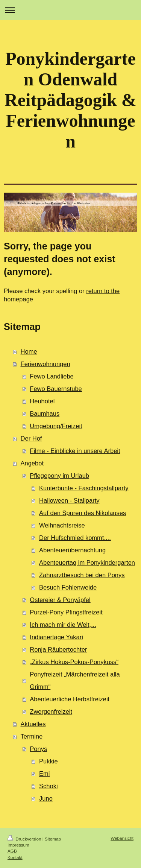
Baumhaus (45, 413)
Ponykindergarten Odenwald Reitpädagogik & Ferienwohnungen (70, 100)
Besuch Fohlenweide (68, 587)
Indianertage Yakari (56, 637)
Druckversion (25, 839)
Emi (44, 774)
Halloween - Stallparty (69, 500)
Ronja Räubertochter (58, 649)
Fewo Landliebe (52, 376)
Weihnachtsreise (62, 525)
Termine (32, 736)
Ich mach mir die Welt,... (63, 625)
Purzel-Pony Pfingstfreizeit (66, 612)
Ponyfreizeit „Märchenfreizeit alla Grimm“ (75, 680)
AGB (12, 851)
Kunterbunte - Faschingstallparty (84, 488)
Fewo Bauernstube (56, 389)
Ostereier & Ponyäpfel (60, 600)
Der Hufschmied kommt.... (75, 538)
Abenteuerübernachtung (72, 550)
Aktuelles (33, 724)
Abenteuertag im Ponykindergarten (87, 562)
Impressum (18, 845)
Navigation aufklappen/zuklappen (70, 10)
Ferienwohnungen (45, 364)
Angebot (32, 463)
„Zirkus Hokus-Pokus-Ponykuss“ (74, 662)
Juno (46, 798)
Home (29, 351)
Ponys (38, 749)
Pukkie (49, 761)
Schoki (49, 786)
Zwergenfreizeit (51, 711)
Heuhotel (42, 401)
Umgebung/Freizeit (56, 426)
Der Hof (31, 438)
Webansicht (122, 838)
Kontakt (15, 857)
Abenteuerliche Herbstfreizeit (70, 699)
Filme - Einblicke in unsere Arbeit (75, 451)
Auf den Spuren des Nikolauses (83, 513)
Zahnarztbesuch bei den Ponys (82, 575)
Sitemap (53, 839)
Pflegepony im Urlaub (59, 476)
